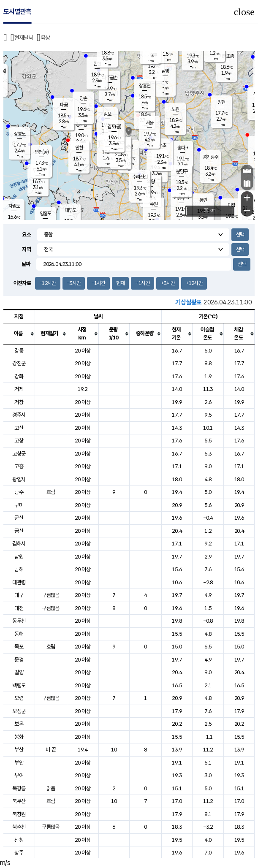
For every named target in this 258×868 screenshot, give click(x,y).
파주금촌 (110, 78)
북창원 (19, 814)
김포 (107, 114)
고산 (19, 428)
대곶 (64, 105)
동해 (19, 634)
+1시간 (142, 283)
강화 (19, 376)
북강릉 (19, 788)
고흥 (19, 466)
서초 (162, 145)
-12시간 (48, 283)
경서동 (81, 125)
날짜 (26, 264)
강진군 (19, 363)
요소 (26, 235)
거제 (19, 389)
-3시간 (74, 283)
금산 (19, 531)
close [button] (244, 12)
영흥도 (45, 214)
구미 (19, 505)
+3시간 (168, 283)
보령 (19, 698)
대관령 (19, 582)
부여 (19, 775)
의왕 (151, 182)
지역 (26, 249)
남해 (19, 569)
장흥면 (145, 86)
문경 (19, 660)
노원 (175, 109)
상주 (19, 853)
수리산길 (140, 177)
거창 (19, 402)
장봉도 (20, 134)
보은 (19, 724)
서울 (149, 123)
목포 (19, 647)
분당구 (182, 171)
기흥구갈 (181, 198)
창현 (221, 102)
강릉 (19, 351)
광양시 (19, 479)
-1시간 (98, 283)
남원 (19, 557)
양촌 (83, 98)
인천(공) (42, 152)
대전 (19, 608)
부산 (19, 750)
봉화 (19, 737)
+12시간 (194, 283)
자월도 (14, 206)
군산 (19, 518)
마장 (231, 205)
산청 (19, 840)
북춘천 (19, 827)
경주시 (19, 415)
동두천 (19, 621)
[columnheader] (19, 334)
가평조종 (226, 56)
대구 (19, 595)
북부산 (19, 801)
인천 (79, 148)
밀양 (19, 672)
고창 (19, 441)
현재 (121, 283)
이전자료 (22, 283)
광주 (19, 492)
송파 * (183, 148)
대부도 (70, 210)
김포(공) (114, 127)
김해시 (19, 544)
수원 (154, 204)
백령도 (19, 685)
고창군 (19, 454)
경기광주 (210, 157)
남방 (165, 71)
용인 (203, 200)
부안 (19, 763)
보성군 (19, 711)
